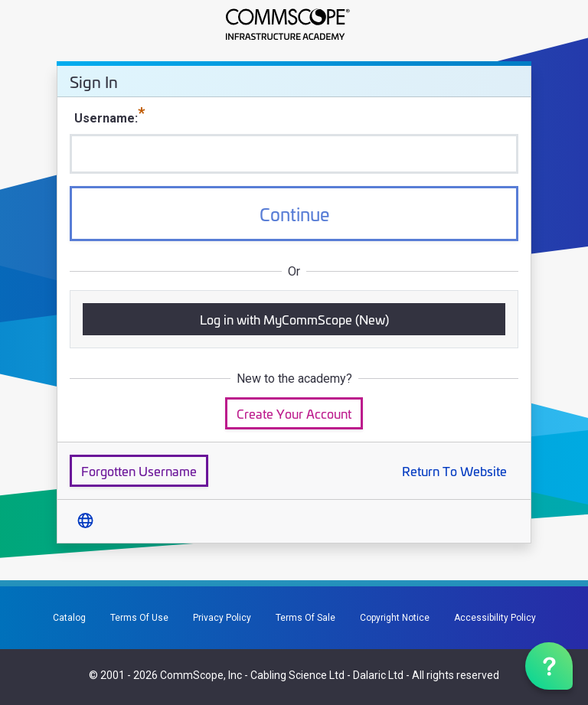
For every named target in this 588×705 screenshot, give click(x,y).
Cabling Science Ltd (297, 675)
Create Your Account (294, 413)
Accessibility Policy (495, 618)
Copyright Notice (395, 618)
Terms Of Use (139, 618)
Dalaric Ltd (378, 675)
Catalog (69, 618)
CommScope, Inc (201, 675)
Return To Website (454, 470)
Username (105, 118)
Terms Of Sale (305, 618)
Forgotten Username (139, 470)
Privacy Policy (222, 618)
